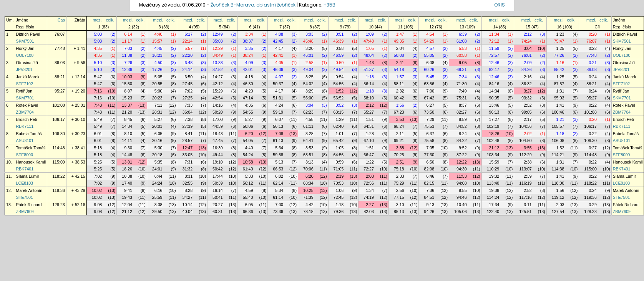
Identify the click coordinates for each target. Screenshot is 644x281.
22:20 (187, 55)
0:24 (593, 77)
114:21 (558, 155)
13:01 (127, 162)
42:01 (248, 69)
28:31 (157, 112)
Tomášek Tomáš (31, 148)
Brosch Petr (27, 119)
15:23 (127, 98)
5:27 (159, 119)
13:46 (494, 105)
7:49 (463, 91)
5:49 (98, 119)
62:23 (308, 112)
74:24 (527, 41)
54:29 (429, 41)
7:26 (128, 63)
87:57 (559, 84)
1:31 (560, 91)
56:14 (369, 84)
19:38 (494, 190)
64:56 (339, 155)
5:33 (249, 176)
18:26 (494, 134)
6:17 (188, 34)
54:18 (399, 69)
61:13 (278, 140)
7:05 (430, 148)
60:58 (462, 55)
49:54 (339, 69)
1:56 (400, 105)
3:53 (400, 119)
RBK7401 (25, 169)
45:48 (308, 41)
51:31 (278, 98)
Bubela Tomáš (29, 134)
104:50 (525, 140)
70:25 (399, 155)
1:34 (370, 190)
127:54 (558, 212)
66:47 (369, 155)
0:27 (593, 148)
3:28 (310, 134)
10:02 (97, 190)
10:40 (462, 205)
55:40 (248, 197)
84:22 (462, 140)
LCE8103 (25, 183)
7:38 (188, 119)
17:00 (218, 119)
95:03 (559, 98)
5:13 (279, 162)
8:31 (188, 176)
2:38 (528, 162)
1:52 (340, 91)
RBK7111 (25, 126)
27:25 (187, 98)
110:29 (493, 169)
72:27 (369, 169)
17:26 (157, 69)
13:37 (127, 105)
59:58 (278, 155)
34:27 (187, 197)
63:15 (339, 112)
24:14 (187, 69)
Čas (61, 20)
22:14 (187, 41)
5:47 (98, 77)
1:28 (370, 134)
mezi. (97, 20)
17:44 (218, 176)
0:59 (340, 162)
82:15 (429, 183)
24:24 (157, 183)
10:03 (127, 77)
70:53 (339, 183)
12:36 (127, 69)
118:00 (558, 183)
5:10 (98, 63)
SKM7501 (25, 41)
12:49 (218, 34)
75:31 (462, 98)
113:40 (493, 183)
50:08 (399, 55)
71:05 (339, 169)
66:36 (248, 212)
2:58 (310, 63)
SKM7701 (25, 98)
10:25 (308, 190)
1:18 (370, 77)
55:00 (308, 98)
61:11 (308, 126)
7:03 (128, 48)
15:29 (218, 91)
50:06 (248, 126)
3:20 (310, 48)
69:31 (462, 69)
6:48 (188, 63)
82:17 (494, 69)
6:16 (159, 190)
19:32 (494, 176)
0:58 (340, 48)
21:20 (127, 112)
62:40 (339, 126)
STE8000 (25, 155)
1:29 (340, 119)
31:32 (187, 169)
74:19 (369, 197)
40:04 (187, 212)
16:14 (218, 190)
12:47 (187, 148)
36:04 (187, 112)
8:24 (463, 134)
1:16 (560, 63)
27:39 (187, 126)
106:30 (59, 134)
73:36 (278, 212)
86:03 (60, 63)
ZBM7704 (25, 112)
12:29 (218, 48)
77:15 (399, 197)
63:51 (308, 155)
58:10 (369, 98)
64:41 (308, 140)
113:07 (525, 169)
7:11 (159, 105)
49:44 (218, 155)
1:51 (370, 119)
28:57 (187, 140)
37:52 (218, 69)
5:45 (430, 77)
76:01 (527, 55)
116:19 (525, 183)
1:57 (400, 77)
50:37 (278, 84)
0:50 (340, 63)
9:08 (98, 205)
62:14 (278, 183)
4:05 (279, 63)
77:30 (429, 155)
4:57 (430, 48)
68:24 (399, 126)
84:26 (527, 69)
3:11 (528, 205)
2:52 (528, 105)
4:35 (98, 48)
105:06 (461, 212)
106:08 (558, 140)
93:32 (527, 98)
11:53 (462, 176)
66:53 (278, 169)
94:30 (462, 169)
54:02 (308, 84)
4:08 (279, 34)
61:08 (462, 41)
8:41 (188, 134)
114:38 (558, 169)
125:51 (525, 212)
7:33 (188, 105)
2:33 (400, 176)
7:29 (430, 119)
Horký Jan (25, 48)
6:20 (249, 134)
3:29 (310, 91)
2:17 (528, 119)
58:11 (399, 84)
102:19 (493, 126)
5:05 (159, 77)
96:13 (494, 112)
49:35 (399, 41)
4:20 (249, 91)
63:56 (429, 84)
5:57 (188, 48)
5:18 (98, 148)
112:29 (525, 155)
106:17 (59, 119)
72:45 (339, 197)
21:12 (494, 148)
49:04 (308, 69)
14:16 (218, 105)
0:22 (593, 48)
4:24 (279, 105)
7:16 (98, 91)
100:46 (558, 112)
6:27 (430, 105)
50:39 (218, 183)
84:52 (462, 126)
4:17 (279, 48)
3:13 (310, 162)
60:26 (429, 69)
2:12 (528, 34)
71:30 (462, 84)
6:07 (279, 119)
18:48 (218, 134)
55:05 (429, 55)
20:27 (218, 205)
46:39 (339, 41)
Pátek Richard (29, 205)
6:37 (430, 134)
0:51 (340, 34)
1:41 (560, 105)
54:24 (248, 155)
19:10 (218, 162)
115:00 (59, 162)
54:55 (248, 112)
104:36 (525, 126)
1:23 (560, 34)
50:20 (218, 112)
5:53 (463, 48)
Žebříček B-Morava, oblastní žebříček (253, 5)
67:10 (369, 140)
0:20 (593, 34)
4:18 (249, 77)
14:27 (218, 77)
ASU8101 (25, 140)
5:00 (159, 91)
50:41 (218, 197)
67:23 (399, 112)
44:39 (218, 126)
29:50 (157, 212)
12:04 (127, 205)
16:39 (218, 148)
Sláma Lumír (28, 176)
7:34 (463, 77)
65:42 (339, 140)
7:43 (98, 105)
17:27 (494, 119)
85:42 (559, 69)
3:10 (400, 205)
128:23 (59, 205)
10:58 (248, 162)
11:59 (494, 48)
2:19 (340, 176)
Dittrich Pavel (28, 34)
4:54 (430, 34)
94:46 (462, 197)
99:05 (527, 112)
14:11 (127, 140)
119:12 (558, 197)
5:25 (98, 162)
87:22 (462, 155)
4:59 (249, 190)
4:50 (159, 63)
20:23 (157, 98)
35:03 (218, 41)
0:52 (340, 105)
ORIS (500, 5)
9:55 (463, 190)
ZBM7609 (25, 212)
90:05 (494, 98)
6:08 (430, 63)
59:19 (278, 112)
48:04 (369, 55)
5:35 (159, 162)
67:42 (429, 98)
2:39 (528, 176)
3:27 (528, 91)
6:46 (430, 176)
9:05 (463, 63)
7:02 (188, 91)
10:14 (187, 205)
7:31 (188, 162)
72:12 (494, 41)
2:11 (400, 134)
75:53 (429, 126)
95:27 (60, 91)
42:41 (278, 55)
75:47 (559, 41)
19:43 (127, 197)
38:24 (248, 55)
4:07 (279, 77)
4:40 (159, 34)
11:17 (127, 41)
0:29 (593, 205)
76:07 (60, 34)
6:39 (463, 34)
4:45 (159, 48)
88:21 (60, 77)
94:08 (462, 183)
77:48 (60, 48)
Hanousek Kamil (31, 162)
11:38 (127, 55)
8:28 (188, 190)
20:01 (157, 126)
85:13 (399, 212)
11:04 (494, 34)
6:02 (279, 176)
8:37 (463, 105)
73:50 (429, 112)
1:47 (400, 34)
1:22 (370, 162)
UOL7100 (25, 55)
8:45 (128, 119)
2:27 (370, 205)
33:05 (187, 155)
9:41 (128, 190)
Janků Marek (28, 77)
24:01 (157, 169)
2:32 (400, 91)
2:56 (400, 190)
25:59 (157, 197)
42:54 (218, 98)
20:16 (157, 140)
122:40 (493, 212)
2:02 (528, 134)
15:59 (494, 162)
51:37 (369, 69)
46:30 (248, 84)
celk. (110, 20)
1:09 (370, 34)
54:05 (248, 140)
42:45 (278, 41)
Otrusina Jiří (27, 63)
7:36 (430, 190)
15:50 (127, 84)
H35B (329, 5)
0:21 (593, 63)
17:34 (494, 205)
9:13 (430, 205)
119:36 (59, 190)
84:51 (429, 197)
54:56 (339, 84)
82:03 (369, 212)
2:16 (528, 77)
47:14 (248, 98)
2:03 (370, 176)
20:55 (157, 84)
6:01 (98, 134)
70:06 (308, 169)
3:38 (400, 148)
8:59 (463, 119)
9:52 (463, 148)
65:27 (369, 112)
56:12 (248, 183)
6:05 (159, 134)
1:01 (340, 134)
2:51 (400, 162)
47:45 (218, 140)
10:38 (127, 176)
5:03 (98, 34)
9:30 (128, 148)
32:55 (187, 183)
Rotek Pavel (27, 105)
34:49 (218, 55)
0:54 (340, 77)
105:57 (558, 126)
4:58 (310, 119)
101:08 (59, 105)
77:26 (559, 55)
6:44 (159, 176)
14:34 (494, 91)
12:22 (462, 162)
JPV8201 (24, 69)
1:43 (370, 63)
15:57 (157, 41)
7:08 (279, 134)
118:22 (59, 176)
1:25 (560, 48)
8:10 (128, 134)
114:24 (493, 197)
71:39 (308, 197)
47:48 (369, 41)
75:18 (399, 169)
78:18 (308, 212)
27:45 (187, 84)
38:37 (248, 41)
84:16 (494, 84)
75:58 (429, 140)
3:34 (249, 34)
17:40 (127, 183)
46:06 (278, 69)
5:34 (279, 148)
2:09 (528, 63)
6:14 (128, 34)
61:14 (278, 197)
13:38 (218, 63)
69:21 (399, 140)
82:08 (429, 169)
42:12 (218, 84)
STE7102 (25, 84)
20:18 (157, 155)
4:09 (249, 63)
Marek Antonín (29, 190)
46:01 (308, 55)
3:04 (528, 48)
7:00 (430, 91)
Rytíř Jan (24, 91)
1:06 (340, 190)
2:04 (400, 48)
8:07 (128, 91)
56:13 (278, 126)
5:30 (159, 148)
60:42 (399, 98)
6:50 (188, 77)
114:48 (59, 148)
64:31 (369, 126)
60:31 (218, 212)
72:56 (369, 183)
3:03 (310, 34)
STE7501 (25, 197)
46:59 (339, 55)
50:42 (218, 169)
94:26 (429, 212)
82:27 (462, 112)
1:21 (560, 119)
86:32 (527, 84)
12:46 (494, 63)
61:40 (248, 169)
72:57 (494, 55)
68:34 (308, 183)
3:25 (310, 77)
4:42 (310, 205)
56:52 (339, 98)
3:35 (249, 48)
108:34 (493, 155)
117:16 (525, 197)
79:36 (339, 212)
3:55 (528, 148)
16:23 (157, 55)
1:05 (370, 48)
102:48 (493, 140)
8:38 (159, 205)
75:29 (399, 183)
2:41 (400, 63)
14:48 (127, 155)
